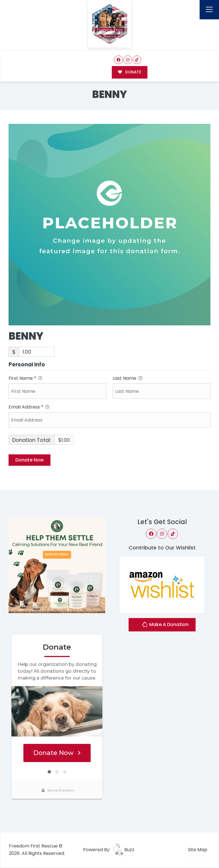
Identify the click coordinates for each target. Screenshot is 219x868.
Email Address (29, 407)
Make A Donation (165, 625)
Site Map (198, 850)
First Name (25, 378)
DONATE (130, 72)
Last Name (127, 378)
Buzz (124, 850)
